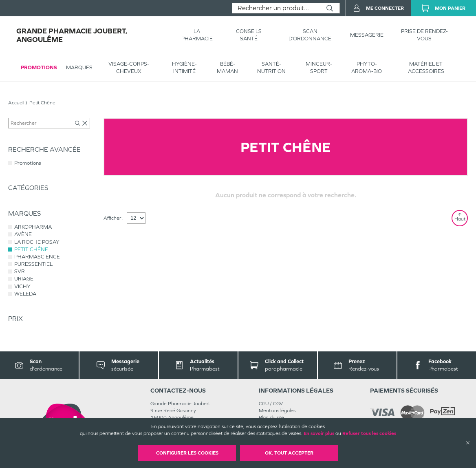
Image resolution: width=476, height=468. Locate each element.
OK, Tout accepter (289, 453)
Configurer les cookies (187, 453)
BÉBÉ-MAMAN (227, 67)
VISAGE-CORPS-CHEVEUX (129, 67)
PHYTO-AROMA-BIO (367, 67)
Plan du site (271, 417)
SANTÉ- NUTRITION (271, 67)
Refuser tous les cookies (369, 433)
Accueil (16, 103)
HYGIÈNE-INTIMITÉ (184, 67)
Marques (79, 67)
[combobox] (276, 8)
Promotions (39, 67)
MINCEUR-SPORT (319, 67)
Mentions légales (277, 411)
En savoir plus (319, 433)
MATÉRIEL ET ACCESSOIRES (426, 67)
